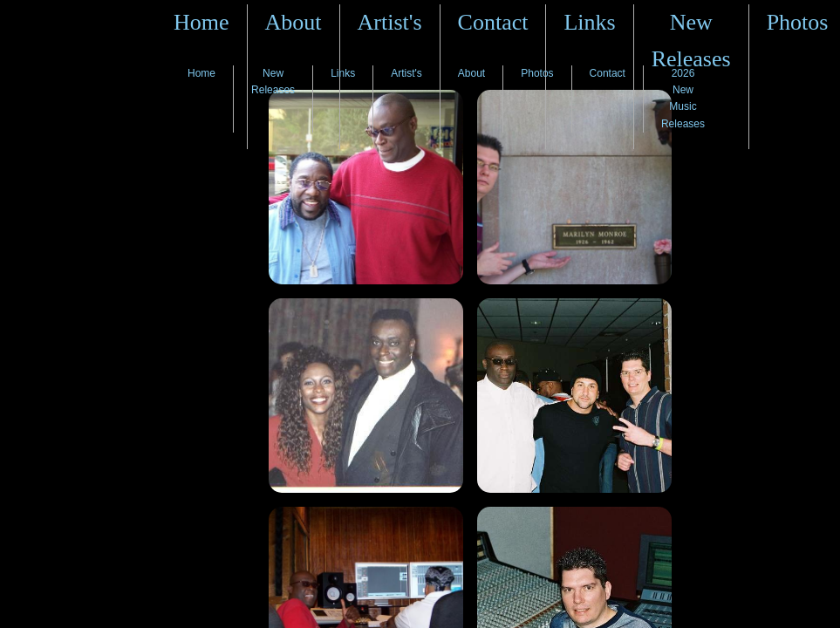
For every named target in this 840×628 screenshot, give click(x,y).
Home (201, 22)
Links (589, 22)
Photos (798, 22)
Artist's (390, 22)
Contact (493, 22)
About (294, 22)
